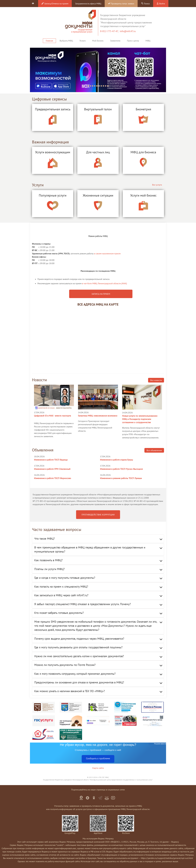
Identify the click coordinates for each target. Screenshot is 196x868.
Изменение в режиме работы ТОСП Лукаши (121, 478)
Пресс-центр (133, 41)
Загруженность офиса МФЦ (88, 4)
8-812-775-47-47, (110, 31)
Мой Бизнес (98, 41)
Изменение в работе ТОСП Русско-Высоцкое (121, 469)
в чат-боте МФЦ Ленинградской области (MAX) (104, 283)
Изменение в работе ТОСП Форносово (53, 478)
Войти (161, 4)
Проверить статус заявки (121, 4)
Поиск (145, 4)
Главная (49, 41)
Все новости (156, 380)
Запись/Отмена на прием (55, 4)
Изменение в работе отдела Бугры (117, 460)
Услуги (83, 41)
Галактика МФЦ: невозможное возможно (98, 416)
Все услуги (157, 185)
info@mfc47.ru (128, 31)
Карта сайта (98, 768)
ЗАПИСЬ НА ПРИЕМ (101, 294)
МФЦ (148, 41)
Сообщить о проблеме (98, 758)
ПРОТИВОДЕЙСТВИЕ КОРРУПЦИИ (98, 515)
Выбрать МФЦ (66, 41)
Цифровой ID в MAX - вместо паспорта (52, 416)
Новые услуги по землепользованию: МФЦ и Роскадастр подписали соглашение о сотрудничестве (140, 419)
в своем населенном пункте (107, 253)
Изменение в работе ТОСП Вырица (51, 460)
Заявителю (115, 41)
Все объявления (154, 450)
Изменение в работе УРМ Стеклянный (52, 469)
